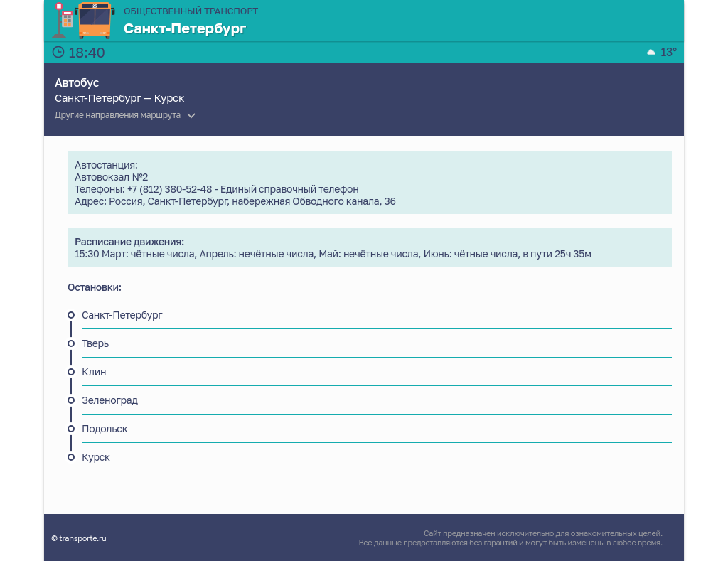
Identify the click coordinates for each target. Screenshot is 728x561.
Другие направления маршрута (118, 115)
